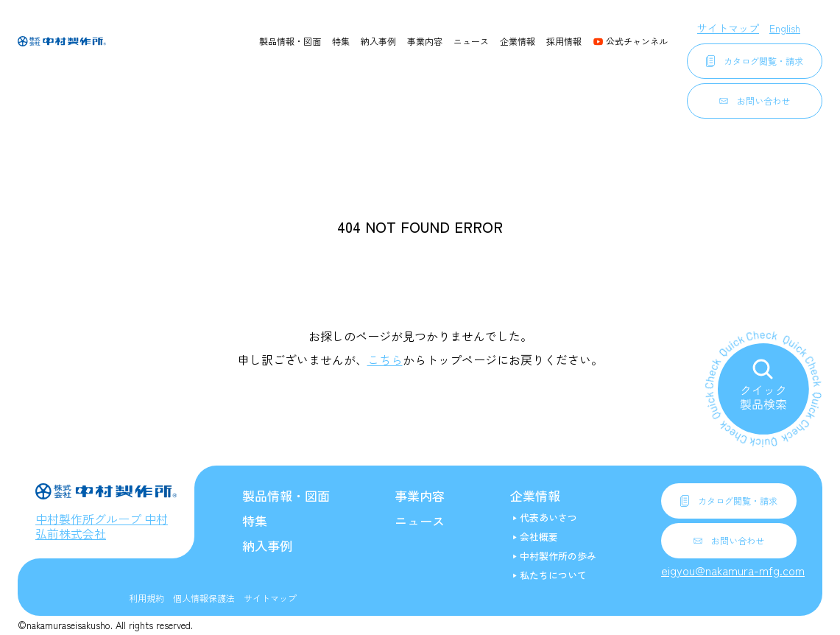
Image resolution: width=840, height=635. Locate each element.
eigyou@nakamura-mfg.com (733, 570)
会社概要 (539, 537)
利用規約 (147, 598)
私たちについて (553, 575)
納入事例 (378, 41)
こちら (385, 359)
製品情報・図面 (290, 41)
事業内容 (425, 41)
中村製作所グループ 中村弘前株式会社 (102, 526)
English (785, 28)
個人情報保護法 (204, 598)
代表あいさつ (548, 518)
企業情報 (518, 41)
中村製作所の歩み (558, 556)
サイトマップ (728, 28)
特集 (341, 41)
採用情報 (564, 41)
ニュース (471, 41)
